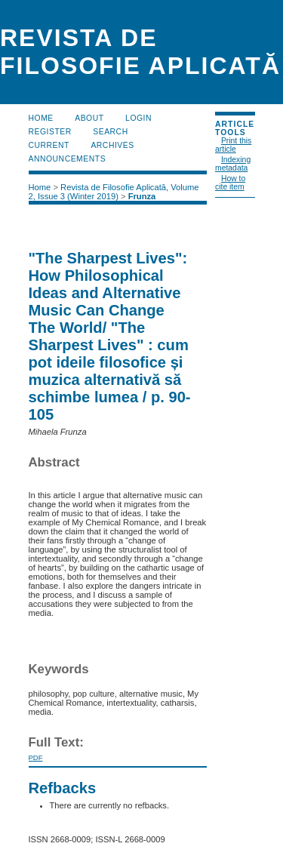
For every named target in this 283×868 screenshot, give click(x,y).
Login (138, 118)
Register (50, 132)
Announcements (68, 159)
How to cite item (230, 183)
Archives (112, 145)
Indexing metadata (233, 164)
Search (110, 132)
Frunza (142, 196)
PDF (36, 757)
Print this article (233, 145)
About (89, 118)
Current (49, 145)
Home (41, 118)
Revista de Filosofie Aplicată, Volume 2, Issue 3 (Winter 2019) (114, 192)
